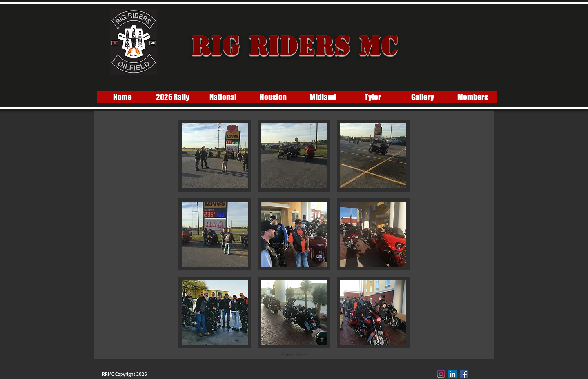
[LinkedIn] (452, 374)
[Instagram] (441, 374)
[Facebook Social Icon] (464, 374)
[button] (215, 156)
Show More (294, 355)
